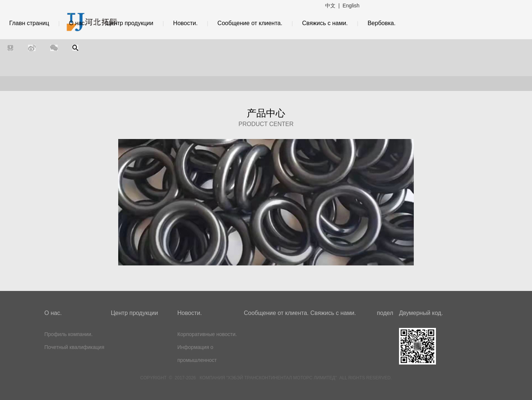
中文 (330, 6)
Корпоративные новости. (207, 334)
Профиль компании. (69, 334)
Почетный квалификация (74, 347)
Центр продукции (130, 23)
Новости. (185, 23)
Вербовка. (382, 23)
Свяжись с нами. (325, 23)
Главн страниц (29, 23)
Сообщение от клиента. (250, 23)
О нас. (77, 23)
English (351, 6)
